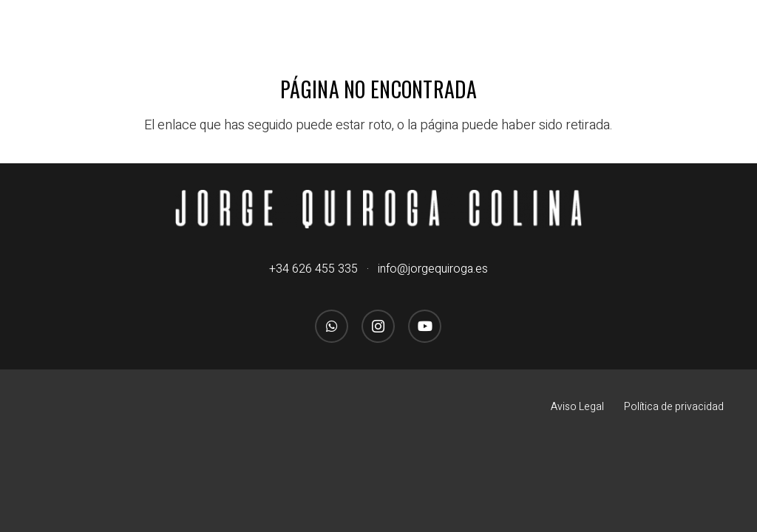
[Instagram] (378, 326)
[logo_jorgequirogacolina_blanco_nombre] (379, 209)
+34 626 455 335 (313, 269)
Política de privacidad (674, 407)
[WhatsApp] (332, 326)
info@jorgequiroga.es (433, 269)
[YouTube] (425, 326)
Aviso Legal (577, 407)
